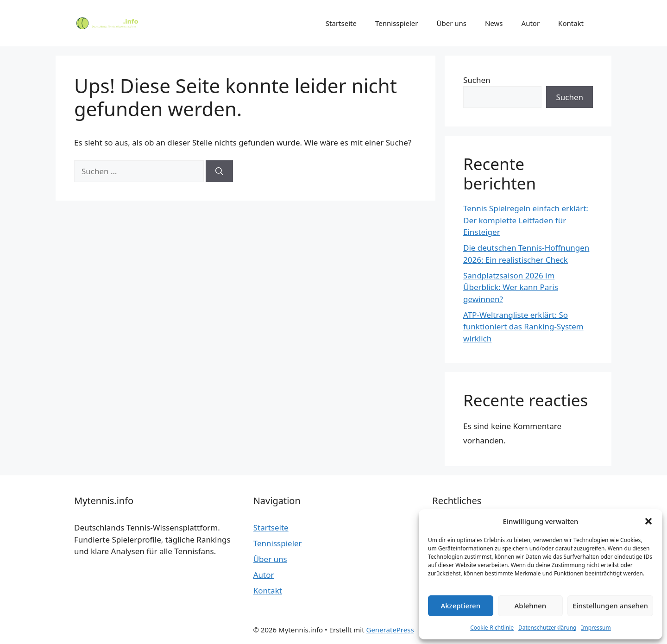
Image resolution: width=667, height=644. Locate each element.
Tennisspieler (397, 23)
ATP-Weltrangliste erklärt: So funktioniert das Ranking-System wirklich (523, 327)
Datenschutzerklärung (547, 628)
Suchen (477, 80)
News (494, 23)
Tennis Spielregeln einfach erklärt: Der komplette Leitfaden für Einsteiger (526, 220)
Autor (531, 23)
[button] (648, 521)
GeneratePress (390, 630)
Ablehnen (531, 606)
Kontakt (571, 23)
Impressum (596, 628)
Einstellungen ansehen (610, 606)
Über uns (452, 23)
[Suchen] (219, 171)
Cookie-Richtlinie (492, 628)
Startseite (341, 23)
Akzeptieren (460, 606)
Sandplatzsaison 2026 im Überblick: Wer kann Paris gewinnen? (511, 287)
